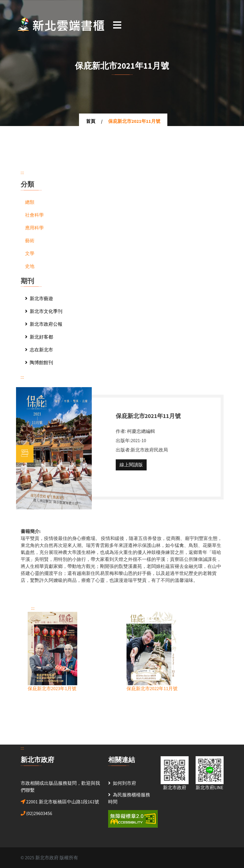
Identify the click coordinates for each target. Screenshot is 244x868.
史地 (30, 266)
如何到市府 (124, 783)
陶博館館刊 (39, 363)
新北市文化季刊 (44, 311)
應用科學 (34, 228)
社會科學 (34, 215)
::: (22, 173)
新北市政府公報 (44, 324)
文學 (30, 254)
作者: (121, 431)
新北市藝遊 (39, 299)
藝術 (30, 241)
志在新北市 (39, 350)
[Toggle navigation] (117, 25)
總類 (30, 202)
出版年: (123, 441)
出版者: (123, 450)
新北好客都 (39, 337)
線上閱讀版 (131, 465)
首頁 (91, 121)
